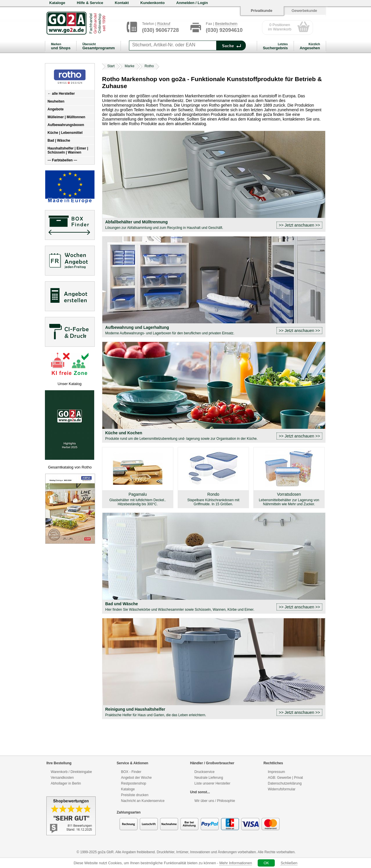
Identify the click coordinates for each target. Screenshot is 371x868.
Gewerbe (284, 778)
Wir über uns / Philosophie (215, 801)
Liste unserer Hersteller (212, 783)
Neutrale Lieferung (209, 778)
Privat (298, 778)
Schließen (289, 863)
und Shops (61, 46)
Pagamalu (138, 499)
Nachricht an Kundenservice (143, 801)
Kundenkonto (152, 3)
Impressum (276, 772)
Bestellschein (226, 24)
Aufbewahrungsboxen (66, 125)
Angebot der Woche (137, 778)
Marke (129, 66)
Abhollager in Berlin (66, 783)
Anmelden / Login (192, 3)
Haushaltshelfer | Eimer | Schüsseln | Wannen (68, 150)
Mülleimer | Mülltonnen (66, 117)
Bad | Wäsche (59, 141)
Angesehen (310, 46)
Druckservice (204, 772)
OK (266, 863)
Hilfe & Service (90, 3)
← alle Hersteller (61, 94)
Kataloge (57, 3)
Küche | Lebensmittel (65, 133)
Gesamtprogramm (99, 46)
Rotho (149, 66)
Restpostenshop (134, 783)
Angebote (56, 109)
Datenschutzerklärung (285, 783)
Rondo (213, 499)
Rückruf (164, 24)
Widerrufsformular (282, 789)
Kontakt (122, 3)
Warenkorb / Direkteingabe (71, 772)
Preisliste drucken (135, 795)
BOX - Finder (131, 772)
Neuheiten (56, 101)
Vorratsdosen (289, 499)
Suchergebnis (275, 46)
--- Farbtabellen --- (62, 160)
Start (111, 66)
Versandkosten (62, 778)
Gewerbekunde (304, 11)
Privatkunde (261, 11)
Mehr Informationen (236, 863)
